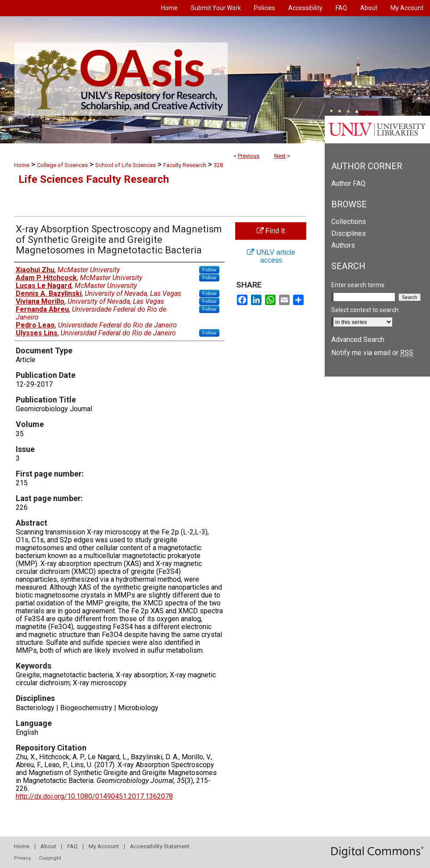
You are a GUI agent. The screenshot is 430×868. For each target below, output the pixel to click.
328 (218, 165)
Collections (349, 222)
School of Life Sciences (125, 165)
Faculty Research (185, 165)
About (48, 846)
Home (22, 165)
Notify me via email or (372, 353)
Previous (249, 156)
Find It (271, 231)
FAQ (72, 846)
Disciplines (349, 233)
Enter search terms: (358, 285)
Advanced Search (358, 340)
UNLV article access (271, 256)
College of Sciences (62, 165)
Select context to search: (365, 310)
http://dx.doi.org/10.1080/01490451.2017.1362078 (94, 796)
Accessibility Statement (160, 846)
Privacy (22, 858)
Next (280, 156)
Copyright (50, 858)
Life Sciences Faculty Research (94, 179)
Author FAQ (348, 183)
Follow (209, 270)
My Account (104, 846)
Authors (343, 245)
